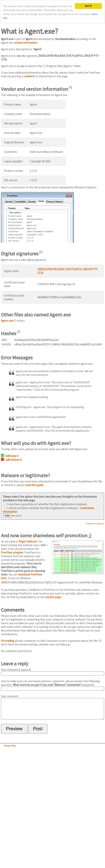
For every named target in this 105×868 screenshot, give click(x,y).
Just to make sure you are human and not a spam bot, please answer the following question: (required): (52, 685)
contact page (53, 597)
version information (26, 43)
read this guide (34, 485)
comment (29, 76)
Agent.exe (7, 321)
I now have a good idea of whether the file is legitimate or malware (46, 504)
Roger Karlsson (28, 541)
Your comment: (52, 709)
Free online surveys (94, 524)
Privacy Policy (10, 750)
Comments (13, 610)
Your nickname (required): (52, 672)
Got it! (88, 6)
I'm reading (8, 641)
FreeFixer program (12, 552)
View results (16, 516)
